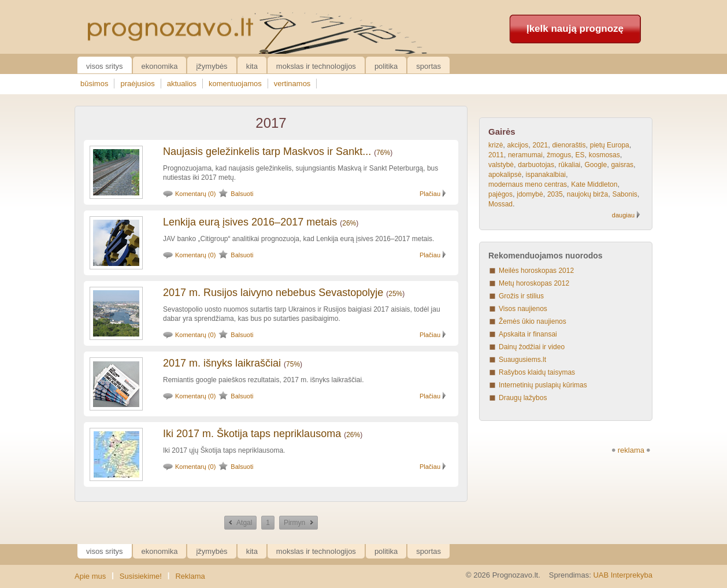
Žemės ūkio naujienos (533, 321)
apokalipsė (505, 175)
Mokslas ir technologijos (316, 66)
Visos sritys (105, 66)
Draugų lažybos (523, 398)
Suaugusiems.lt (522, 360)
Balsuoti (242, 194)
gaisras (622, 165)
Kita (252, 66)
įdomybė (530, 194)
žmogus (559, 155)
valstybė (501, 165)
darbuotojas (536, 165)
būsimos (94, 84)
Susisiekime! (141, 576)
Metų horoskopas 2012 (534, 283)
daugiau (623, 215)
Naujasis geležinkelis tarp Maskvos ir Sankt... (267, 151)
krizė (496, 145)
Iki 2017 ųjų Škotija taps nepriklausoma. (224, 450)
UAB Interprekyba (623, 575)
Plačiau (430, 194)
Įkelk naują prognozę (575, 29)
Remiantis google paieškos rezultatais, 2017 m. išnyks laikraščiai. (264, 380)
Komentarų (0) (195, 194)
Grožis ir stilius (521, 296)
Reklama (190, 576)
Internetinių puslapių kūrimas (543, 385)
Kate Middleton (594, 184)
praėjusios (137, 84)
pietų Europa (610, 145)
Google (596, 165)
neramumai (525, 155)
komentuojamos (235, 84)
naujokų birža (587, 194)
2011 (496, 155)
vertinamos (292, 84)
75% (293, 364)
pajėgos (500, 194)
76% (383, 153)
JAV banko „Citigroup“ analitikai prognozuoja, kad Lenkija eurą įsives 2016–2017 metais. (298, 239)
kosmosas (604, 155)
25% (395, 294)
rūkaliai (569, 165)
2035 (555, 194)
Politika (386, 66)
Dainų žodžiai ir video (532, 347)
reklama (631, 450)
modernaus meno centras (528, 184)
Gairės (502, 132)
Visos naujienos (523, 309)
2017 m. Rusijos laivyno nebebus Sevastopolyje (273, 293)
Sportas (429, 66)
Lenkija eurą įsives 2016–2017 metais (250, 222)
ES (580, 155)
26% (349, 223)
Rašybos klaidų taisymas (537, 372)
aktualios (182, 84)
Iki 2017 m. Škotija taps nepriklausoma (252, 434)
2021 (541, 145)
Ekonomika (160, 66)
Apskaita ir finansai (528, 334)
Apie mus (90, 576)
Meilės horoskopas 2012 (536, 271)
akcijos (518, 145)
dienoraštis (569, 145)
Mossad (500, 204)
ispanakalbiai (546, 175)
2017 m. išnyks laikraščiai (222, 363)
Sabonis (624, 194)
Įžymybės (212, 66)
